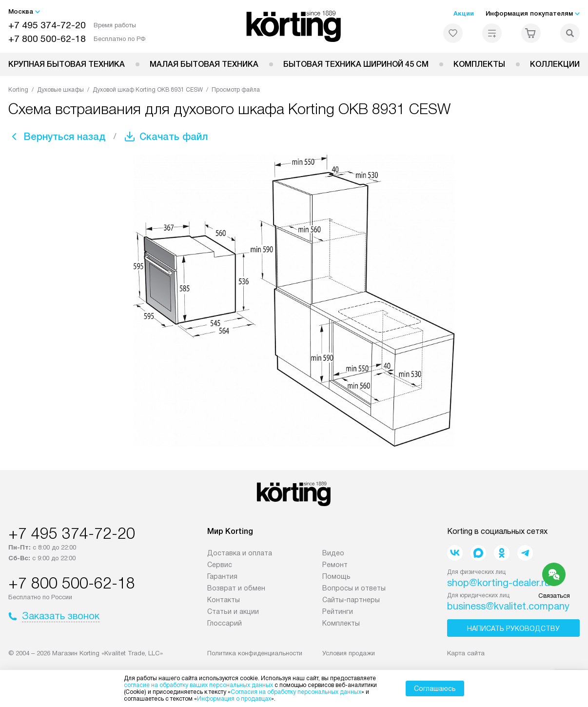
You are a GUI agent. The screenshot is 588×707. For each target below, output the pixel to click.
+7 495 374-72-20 (47, 25)
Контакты (224, 600)
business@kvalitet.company (508, 606)
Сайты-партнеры (351, 600)
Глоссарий (225, 623)
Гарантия (222, 576)
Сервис (220, 565)
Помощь (336, 576)
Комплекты (479, 64)
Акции (464, 13)
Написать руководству (513, 628)
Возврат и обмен (236, 588)
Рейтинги (338, 611)
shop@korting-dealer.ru (499, 583)
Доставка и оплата (240, 553)
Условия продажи (349, 653)
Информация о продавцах (234, 699)
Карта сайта (466, 653)
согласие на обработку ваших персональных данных (198, 685)
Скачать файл (174, 137)
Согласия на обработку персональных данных (296, 692)
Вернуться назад (65, 137)
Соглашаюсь (435, 688)
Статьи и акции (233, 611)
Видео (333, 553)
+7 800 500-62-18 (47, 39)
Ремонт (335, 565)
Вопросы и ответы (354, 588)
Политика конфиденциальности (255, 653)
